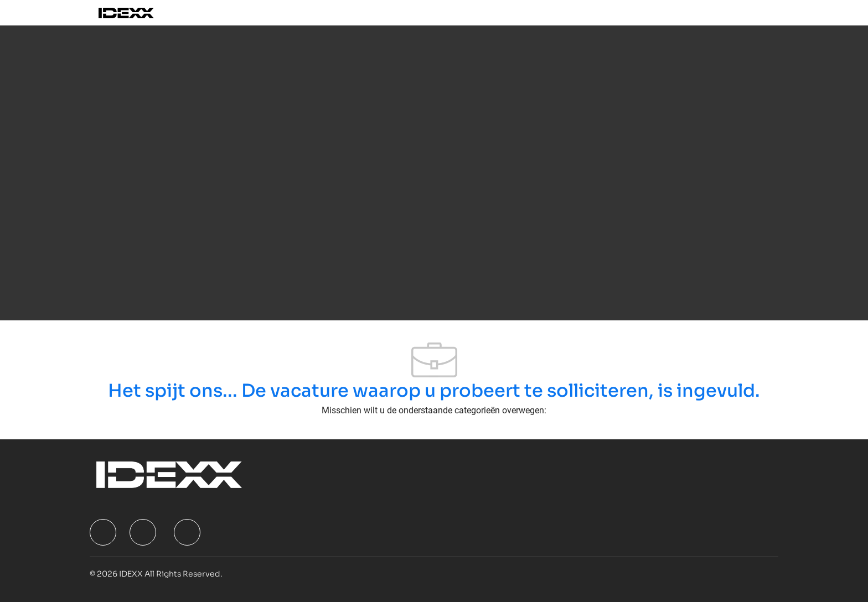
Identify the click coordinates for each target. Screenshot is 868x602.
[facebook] (103, 532)
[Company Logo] (139, 13)
